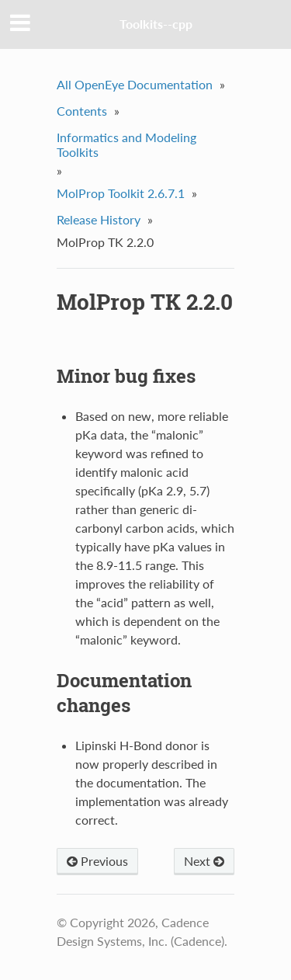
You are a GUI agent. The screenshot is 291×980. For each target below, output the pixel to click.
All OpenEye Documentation (135, 84)
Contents (82, 111)
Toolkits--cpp (156, 24)
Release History (99, 219)
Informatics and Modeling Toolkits (126, 144)
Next (204, 861)
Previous (97, 861)
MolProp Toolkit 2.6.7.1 (121, 193)
